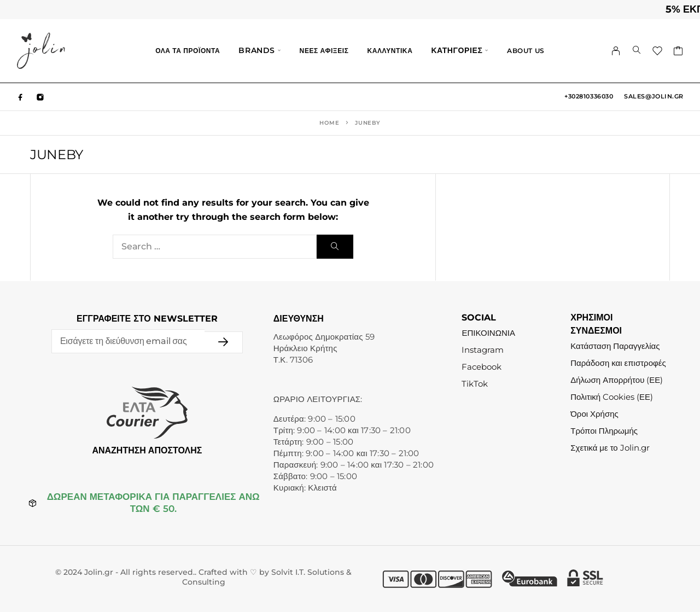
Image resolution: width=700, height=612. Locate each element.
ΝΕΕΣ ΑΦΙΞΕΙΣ (324, 51)
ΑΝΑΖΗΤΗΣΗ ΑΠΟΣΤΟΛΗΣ (147, 450)
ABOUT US (526, 51)
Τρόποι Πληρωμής (604, 431)
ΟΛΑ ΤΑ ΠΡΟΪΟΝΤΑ (188, 51)
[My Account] (616, 51)
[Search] (637, 51)
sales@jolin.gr (654, 96)
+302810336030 (589, 96)
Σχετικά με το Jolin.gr (610, 448)
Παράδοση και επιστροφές (618, 363)
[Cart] (678, 53)
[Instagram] (40, 97)
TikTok (475, 384)
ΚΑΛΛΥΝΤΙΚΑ (390, 51)
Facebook (482, 367)
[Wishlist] (658, 53)
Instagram (483, 350)
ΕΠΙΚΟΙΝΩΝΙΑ (488, 333)
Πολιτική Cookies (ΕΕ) (612, 397)
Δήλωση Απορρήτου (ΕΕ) (617, 380)
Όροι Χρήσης (594, 414)
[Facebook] (21, 97)
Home (329, 123)
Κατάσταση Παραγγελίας (615, 346)
